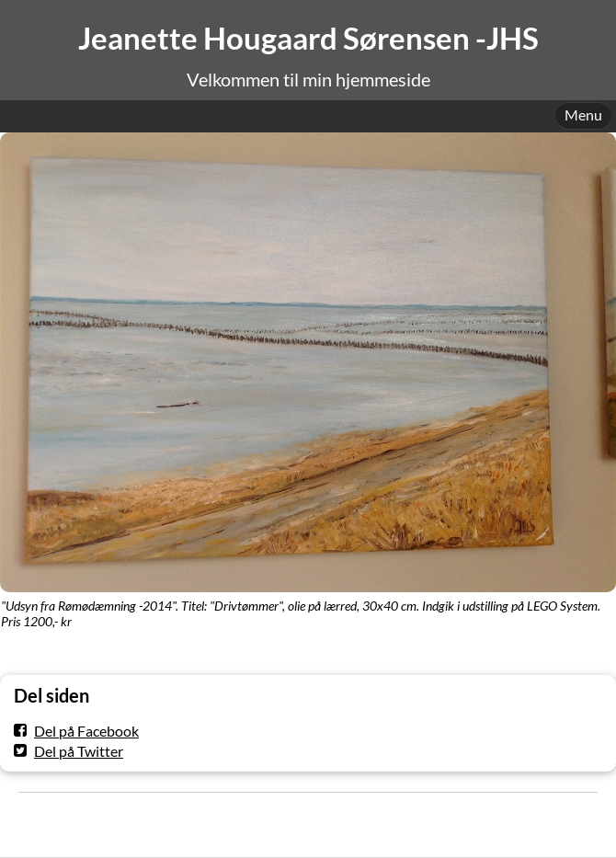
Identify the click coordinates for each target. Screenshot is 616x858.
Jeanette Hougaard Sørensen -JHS (308, 38)
